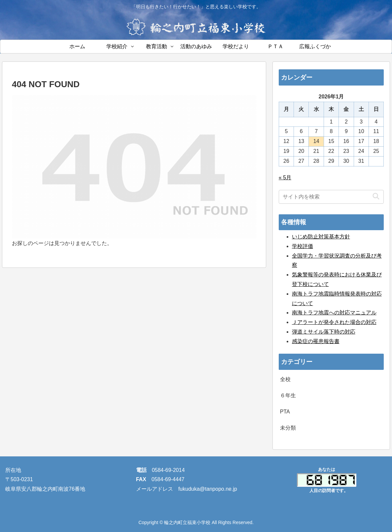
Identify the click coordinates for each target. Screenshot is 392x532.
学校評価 (303, 246)
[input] (331, 197)
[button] (376, 197)
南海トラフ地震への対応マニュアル (334, 313)
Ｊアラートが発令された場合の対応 (334, 322)
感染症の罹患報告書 (316, 341)
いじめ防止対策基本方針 (321, 237)
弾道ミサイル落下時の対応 (324, 332)
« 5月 (285, 177)
